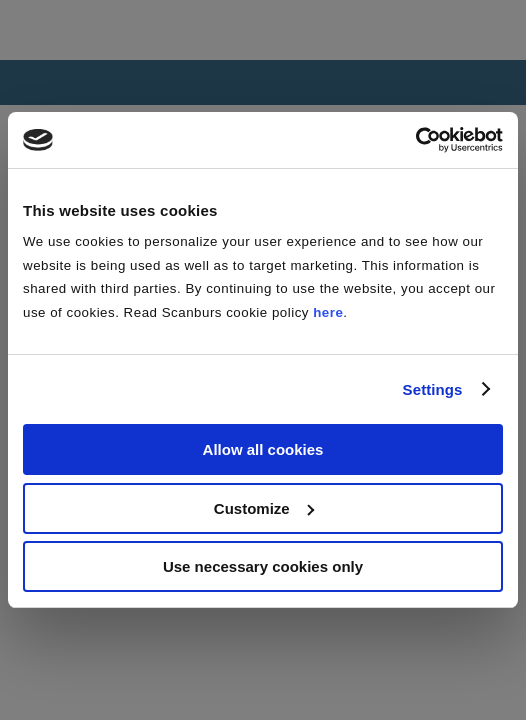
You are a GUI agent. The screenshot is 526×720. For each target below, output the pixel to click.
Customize (264, 508)
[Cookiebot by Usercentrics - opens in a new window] (415, 140)
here (328, 312)
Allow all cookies (263, 449)
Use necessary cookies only (263, 566)
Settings (433, 389)
